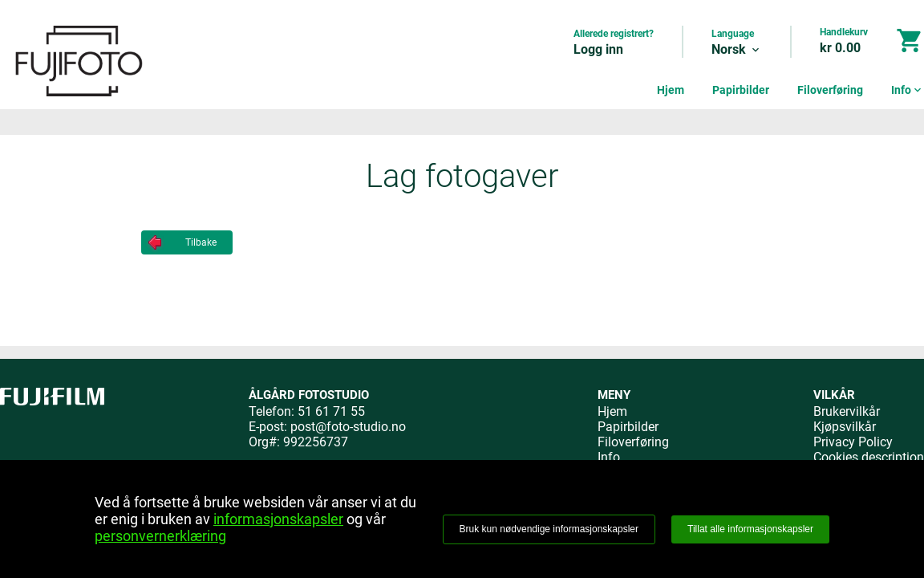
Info (908, 90)
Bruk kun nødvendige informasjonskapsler (549, 529)
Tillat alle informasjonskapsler (750, 529)
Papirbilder (741, 90)
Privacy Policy (853, 442)
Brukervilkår (847, 411)
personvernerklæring (160, 536)
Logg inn (598, 49)
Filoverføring (830, 90)
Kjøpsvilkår (845, 427)
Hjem (671, 90)
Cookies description (869, 457)
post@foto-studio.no (348, 427)
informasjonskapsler (278, 519)
